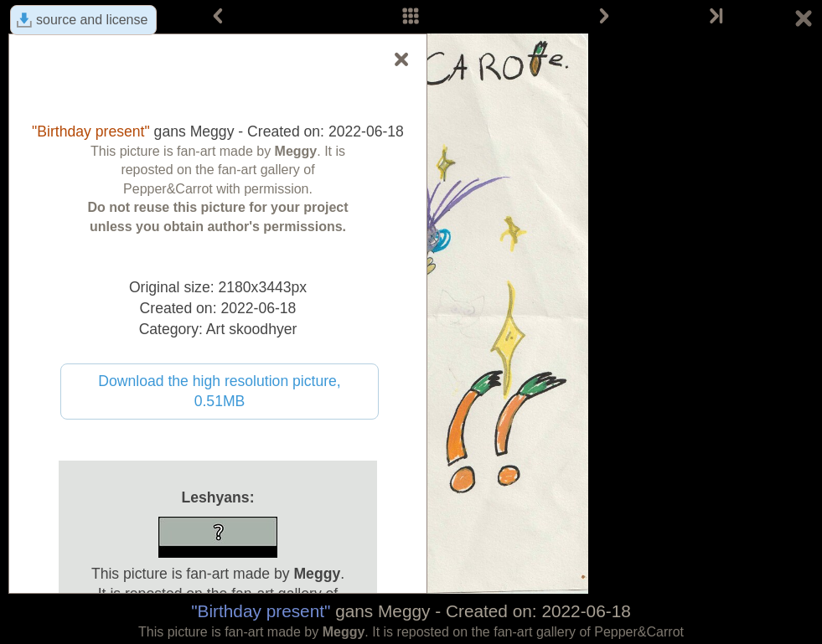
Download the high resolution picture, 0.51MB (220, 392)
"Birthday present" (261, 611)
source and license (92, 20)
